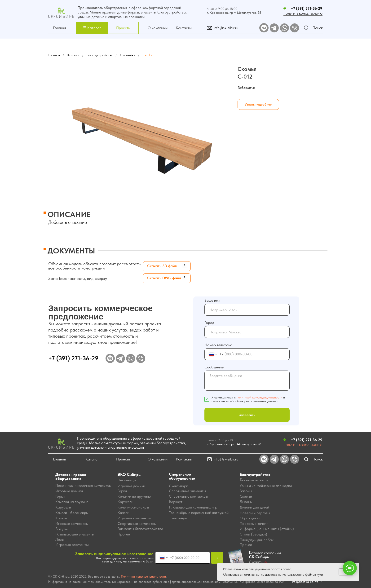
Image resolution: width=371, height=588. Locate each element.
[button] (92, 28)
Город (209, 323)
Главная (60, 28)
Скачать (256, 562)
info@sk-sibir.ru (226, 28)
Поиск (318, 28)
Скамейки (128, 55)
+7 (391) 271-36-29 (307, 8)
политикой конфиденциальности (259, 397)
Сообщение (214, 367)
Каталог (73, 55)
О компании (158, 28)
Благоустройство (100, 55)
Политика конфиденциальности (143, 576)
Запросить (247, 415)
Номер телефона (218, 345)
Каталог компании (265, 555)
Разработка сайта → (307, 582)
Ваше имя (212, 300)
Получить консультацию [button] (303, 445)
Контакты (184, 28)
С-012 (148, 55)
